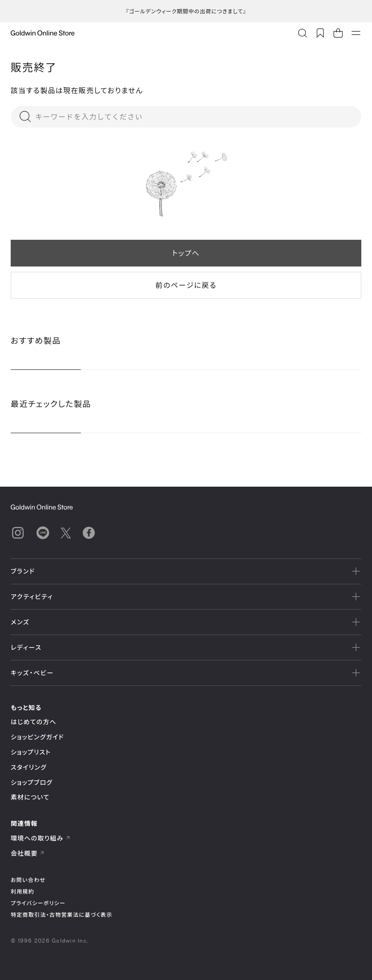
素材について (30, 797)
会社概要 (28, 853)
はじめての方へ (34, 722)
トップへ (186, 253)
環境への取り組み (41, 838)
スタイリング (29, 767)
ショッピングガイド (37, 737)
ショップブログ (32, 782)
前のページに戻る (186, 285)
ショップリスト (31, 752)
